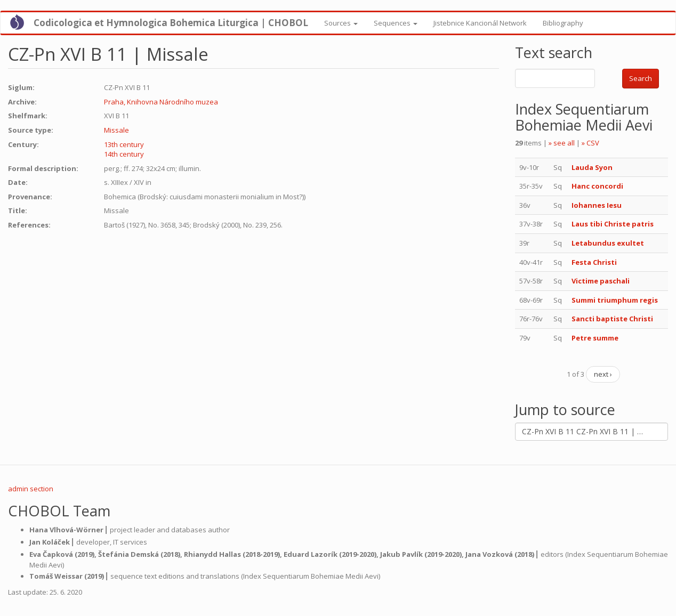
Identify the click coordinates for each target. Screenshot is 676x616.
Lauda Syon (592, 167)
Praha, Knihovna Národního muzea (161, 102)
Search (641, 78)
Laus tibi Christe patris (613, 224)
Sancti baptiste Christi (612, 319)
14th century (124, 154)
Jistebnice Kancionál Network (480, 23)
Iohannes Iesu (597, 205)
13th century (124, 144)
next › (603, 374)
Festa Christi (594, 262)
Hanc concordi (597, 186)
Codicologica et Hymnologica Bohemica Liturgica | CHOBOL (171, 23)
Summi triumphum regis (615, 300)
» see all (562, 143)
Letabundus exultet (608, 243)
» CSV (590, 143)
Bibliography (563, 23)
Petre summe (595, 338)
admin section (31, 489)
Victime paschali (601, 281)
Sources (341, 23)
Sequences (396, 23)
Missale (116, 130)
